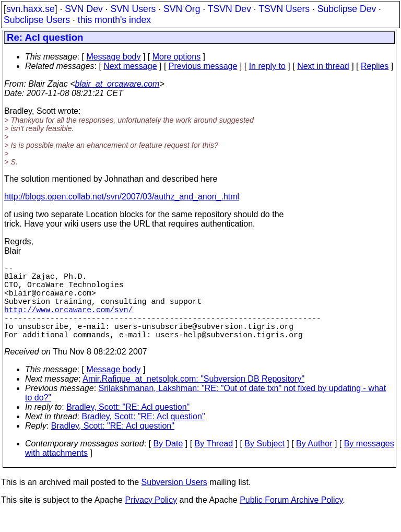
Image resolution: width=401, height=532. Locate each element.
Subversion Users (174, 501)
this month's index (114, 20)
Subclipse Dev (347, 9)
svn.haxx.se (31, 9)
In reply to (267, 66)
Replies (375, 66)
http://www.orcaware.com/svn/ (68, 322)
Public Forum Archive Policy (291, 519)
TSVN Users (284, 9)
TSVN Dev (229, 9)
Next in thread (323, 66)
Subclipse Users (37, 20)
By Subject (264, 462)
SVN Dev (84, 9)
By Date (168, 462)
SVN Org (182, 9)
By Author (314, 462)
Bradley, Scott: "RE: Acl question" (128, 426)
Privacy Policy (151, 519)
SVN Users (133, 9)
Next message (130, 66)
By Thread (214, 462)
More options (177, 57)
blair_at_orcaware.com (117, 84)
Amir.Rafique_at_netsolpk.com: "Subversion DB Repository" (193, 398)
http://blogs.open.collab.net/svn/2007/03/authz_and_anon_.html (122, 197)
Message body (113, 57)
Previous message (203, 66)
